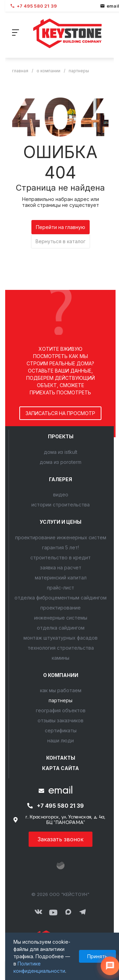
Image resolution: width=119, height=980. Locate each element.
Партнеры (61, 700)
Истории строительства (61, 505)
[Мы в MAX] (68, 912)
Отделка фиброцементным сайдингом (61, 598)
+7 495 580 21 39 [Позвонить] (33, 6)
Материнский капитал (61, 578)
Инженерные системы (61, 618)
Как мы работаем (61, 690)
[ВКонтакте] (38, 912)
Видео (61, 494)
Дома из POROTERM (61, 462)
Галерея (61, 479)
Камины (61, 658)
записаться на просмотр (60, 413)
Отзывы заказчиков (61, 720)
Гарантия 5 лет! (61, 547)
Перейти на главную (61, 227)
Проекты (61, 436)
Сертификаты (61, 730)
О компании (61, 675)
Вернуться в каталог (61, 241)
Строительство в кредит (61, 557)
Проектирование (61, 608)
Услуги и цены (61, 522)
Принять (97, 956)
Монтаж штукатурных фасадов (61, 638)
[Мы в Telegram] (83, 912)
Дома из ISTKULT (61, 452)
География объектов (61, 710)
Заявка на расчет (61, 567)
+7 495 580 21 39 (60, 806)
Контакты (61, 758)
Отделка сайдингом (61, 628)
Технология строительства (61, 648)
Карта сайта (61, 768)
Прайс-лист (61, 588)
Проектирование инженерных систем (61, 537)
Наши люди (61, 740)
